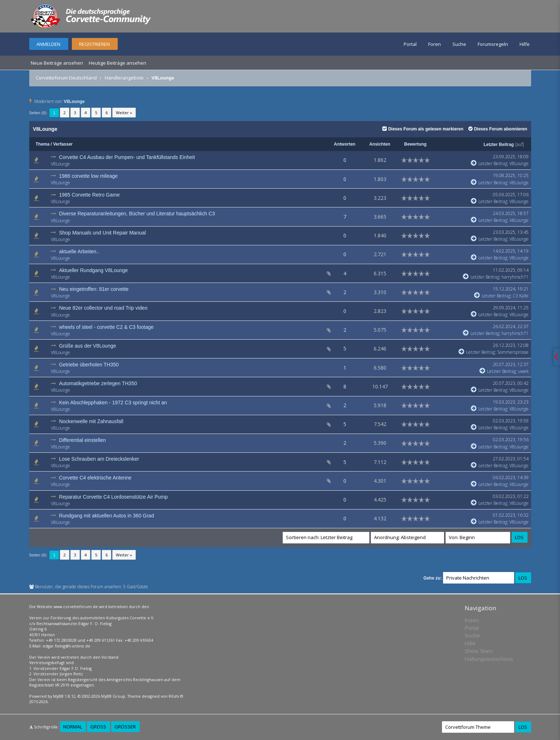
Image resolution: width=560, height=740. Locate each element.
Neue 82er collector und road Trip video (103, 308)
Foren (435, 44)
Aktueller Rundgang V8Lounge (93, 270)
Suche (459, 44)
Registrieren (94, 44)
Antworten (345, 144)
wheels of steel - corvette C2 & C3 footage (106, 327)
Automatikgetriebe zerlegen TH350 (98, 383)
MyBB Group (113, 696)
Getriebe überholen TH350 (89, 365)
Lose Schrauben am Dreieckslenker (99, 459)
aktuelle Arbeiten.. (79, 251)
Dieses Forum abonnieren (498, 129)
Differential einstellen (82, 440)
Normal (73, 727)
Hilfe (525, 44)
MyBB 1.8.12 (64, 696)
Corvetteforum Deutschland (66, 78)
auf (520, 144)
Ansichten (380, 144)
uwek (523, 371)
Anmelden (48, 44)
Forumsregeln (493, 44)
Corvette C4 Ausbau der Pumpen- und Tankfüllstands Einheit (127, 157)
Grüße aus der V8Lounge (87, 346)
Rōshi (174, 696)
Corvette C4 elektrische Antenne (95, 478)
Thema (43, 144)
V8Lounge (74, 102)
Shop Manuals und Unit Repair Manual (102, 233)
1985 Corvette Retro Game (89, 195)
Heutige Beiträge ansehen (118, 63)
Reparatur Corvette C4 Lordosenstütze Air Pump (113, 497)
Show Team (479, 651)
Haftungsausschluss (489, 659)
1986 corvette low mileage (88, 176)
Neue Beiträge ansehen (57, 63)
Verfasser (63, 144)
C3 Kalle (521, 296)
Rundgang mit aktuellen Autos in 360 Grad (106, 516)
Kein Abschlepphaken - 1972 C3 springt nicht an (113, 403)
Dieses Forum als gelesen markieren (423, 129)
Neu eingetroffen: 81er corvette (94, 289)
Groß (98, 727)
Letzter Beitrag (499, 145)
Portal (410, 44)
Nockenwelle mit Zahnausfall (91, 421)
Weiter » (124, 113)
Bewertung (415, 144)
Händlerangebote (124, 78)
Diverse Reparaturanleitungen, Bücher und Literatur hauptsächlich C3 (137, 214)
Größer (125, 727)
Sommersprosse (513, 352)
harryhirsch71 (515, 277)
